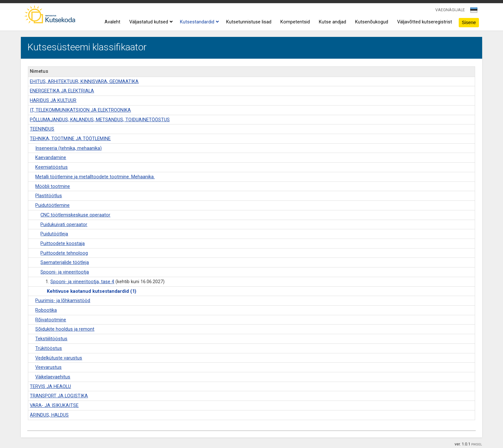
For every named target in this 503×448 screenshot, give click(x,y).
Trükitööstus (49, 348)
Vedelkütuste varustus (59, 358)
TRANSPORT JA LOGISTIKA (59, 396)
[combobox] (474, 12)
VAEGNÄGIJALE (450, 10)
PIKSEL (477, 444)
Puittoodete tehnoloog (64, 253)
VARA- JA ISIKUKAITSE (54, 406)
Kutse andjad (332, 22)
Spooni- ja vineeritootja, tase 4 (82, 282)
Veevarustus (48, 367)
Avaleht (112, 22)
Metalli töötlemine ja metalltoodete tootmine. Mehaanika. (95, 177)
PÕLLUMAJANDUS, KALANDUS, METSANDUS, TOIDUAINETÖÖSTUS (100, 120)
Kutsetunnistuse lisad (249, 22)
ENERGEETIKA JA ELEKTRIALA (62, 91)
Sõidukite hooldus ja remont (65, 329)
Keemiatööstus (51, 167)
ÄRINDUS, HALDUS (49, 415)
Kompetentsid (295, 22)
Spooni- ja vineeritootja (65, 272)
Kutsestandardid (199, 22)
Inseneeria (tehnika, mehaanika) (68, 148)
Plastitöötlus (49, 196)
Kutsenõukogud (372, 22)
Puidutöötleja (54, 234)
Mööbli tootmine (53, 186)
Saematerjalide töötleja (65, 262)
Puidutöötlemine (52, 205)
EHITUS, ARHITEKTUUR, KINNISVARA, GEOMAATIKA (84, 82)
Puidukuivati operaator (64, 225)
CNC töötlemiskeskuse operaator (75, 215)
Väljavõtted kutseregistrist (425, 22)
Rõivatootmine (51, 320)
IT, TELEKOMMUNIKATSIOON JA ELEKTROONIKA (80, 110)
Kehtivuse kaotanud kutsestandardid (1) (92, 291)
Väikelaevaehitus (53, 377)
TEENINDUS (42, 129)
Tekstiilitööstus (51, 339)
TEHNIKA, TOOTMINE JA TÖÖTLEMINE (70, 139)
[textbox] (473, 11)
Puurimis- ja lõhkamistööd (63, 301)
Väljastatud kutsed (150, 22)
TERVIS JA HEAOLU (50, 387)
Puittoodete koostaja (63, 244)
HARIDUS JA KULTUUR (53, 101)
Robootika (46, 310)
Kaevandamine (51, 158)
